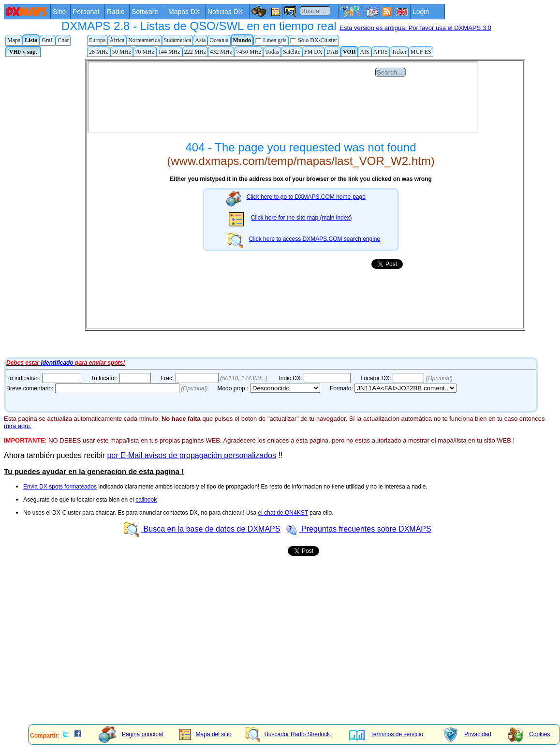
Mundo (242, 40)
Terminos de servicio (386, 734)
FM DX (313, 52)
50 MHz (122, 52)
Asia (200, 40)
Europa (97, 40)
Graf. (48, 40)
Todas (272, 52)
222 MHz (195, 52)
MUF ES (421, 52)
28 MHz (99, 52)
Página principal (131, 734)
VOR (349, 52)
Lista (31, 40)
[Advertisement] (260, 649)
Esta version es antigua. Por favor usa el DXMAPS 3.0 (415, 28)
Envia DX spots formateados (60, 487)
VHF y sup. (23, 52)
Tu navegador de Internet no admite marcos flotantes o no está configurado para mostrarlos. (270, 207)
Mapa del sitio (205, 734)
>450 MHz (249, 52)
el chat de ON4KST (283, 513)
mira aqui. (18, 426)
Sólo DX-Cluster (314, 40)
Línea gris (271, 40)
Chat (63, 40)
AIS (364, 52)
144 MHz (169, 52)
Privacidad (467, 734)
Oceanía (219, 40)
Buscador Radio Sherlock (288, 734)
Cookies (529, 734)
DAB (332, 52)
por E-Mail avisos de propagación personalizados (192, 455)
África (117, 40)
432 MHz (221, 52)
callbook (146, 500)
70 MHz (145, 52)
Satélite (292, 52)
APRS (381, 52)
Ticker (399, 52)
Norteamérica (144, 40)
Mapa (14, 40)
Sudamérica (178, 40)
